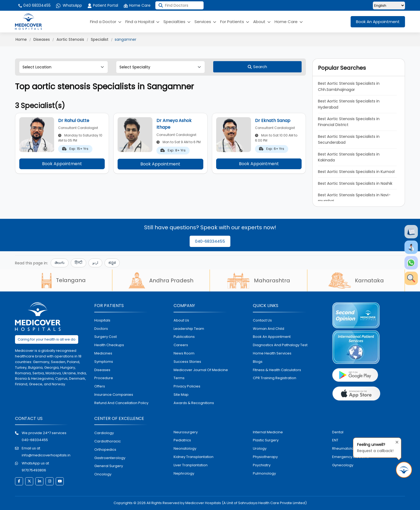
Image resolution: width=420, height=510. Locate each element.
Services (205, 22)
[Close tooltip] (395, 441)
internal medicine (268, 432)
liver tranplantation (191, 465)
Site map (181, 395)
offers (100, 386)
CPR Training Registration (275, 378)
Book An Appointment (378, 22)
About (262, 22)
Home (21, 39)
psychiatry (262, 465)
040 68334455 (34, 5)
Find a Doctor (106, 22)
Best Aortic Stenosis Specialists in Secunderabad (349, 139)
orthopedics (105, 450)
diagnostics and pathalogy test (280, 345)
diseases (102, 370)
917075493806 (34, 470)
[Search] (257, 67)
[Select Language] (389, 5)
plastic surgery (266, 440)
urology (260, 448)
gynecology (343, 465)
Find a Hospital (142, 22)
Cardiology (104, 433)
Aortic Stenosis (70, 39)
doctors (101, 329)
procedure (104, 378)
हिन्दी (78, 263)
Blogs (258, 362)
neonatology (185, 448)
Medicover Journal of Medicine (201, 370)
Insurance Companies (114, 395)
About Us (181, 320)
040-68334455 (210, 241)
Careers (181, 345)
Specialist (100, 39)
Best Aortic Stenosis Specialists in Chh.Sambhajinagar (349, 86)
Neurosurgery (186, 432)
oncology (103, 474)
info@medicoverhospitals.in (46, 455)
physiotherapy (265, 457)
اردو (95, 263)
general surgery (109, 466)
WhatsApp (69, 5)
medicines (103, 353)
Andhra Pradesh (161, 280)
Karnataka (356, 280)
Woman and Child (269, 329)
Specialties (177, 22)
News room (184, 353)
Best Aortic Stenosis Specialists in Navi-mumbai (354, 198)
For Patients (235, 22)
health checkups (109, 345)
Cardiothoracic (108, 441)
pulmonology (264, 473)
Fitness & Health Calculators (277, 370)
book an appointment (272, 337)
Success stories (187, 362)
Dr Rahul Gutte (74, 121)
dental (338, 432)
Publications (184, 337)
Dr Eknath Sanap (273, 121)
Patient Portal (103, 5)
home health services (272, 353)
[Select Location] (63, 67)
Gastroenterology (110, 458)
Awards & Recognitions (194, 403)
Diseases (42, 39)
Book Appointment (62, 164)
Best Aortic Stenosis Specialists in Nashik (355, 183)
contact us (262, 320)
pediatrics (182, 440)
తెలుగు (60, 263)
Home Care (137, 5)
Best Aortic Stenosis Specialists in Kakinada (349, 157)
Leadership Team (189, 329)
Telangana (63, 280)
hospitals (102, 320)
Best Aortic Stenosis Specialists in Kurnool (356, 172)
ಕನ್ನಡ (112, 263)
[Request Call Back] (404, 470)
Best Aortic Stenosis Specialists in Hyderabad (349, 104)
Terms (179, 378)
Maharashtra (258, 280)
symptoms (104, 362)
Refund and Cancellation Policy (121, 403)
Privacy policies (187, 386)
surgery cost (106, 337)
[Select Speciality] (160, 67)
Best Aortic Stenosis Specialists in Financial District (349, 122)
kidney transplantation (194, 457)
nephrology (184, 473)
